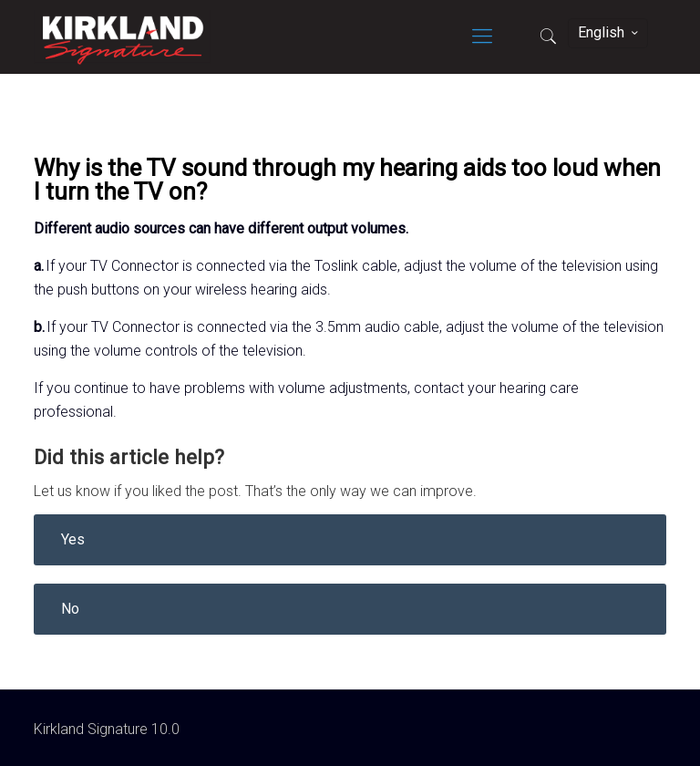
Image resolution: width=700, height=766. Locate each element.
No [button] (70, 609)
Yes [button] (73, 539)
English (610, 32)
